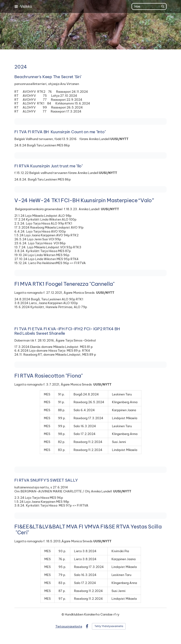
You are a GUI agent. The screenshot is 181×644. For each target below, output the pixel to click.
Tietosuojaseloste (69, 626)
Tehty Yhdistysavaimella (109, 626)
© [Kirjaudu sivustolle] (63, 614)
